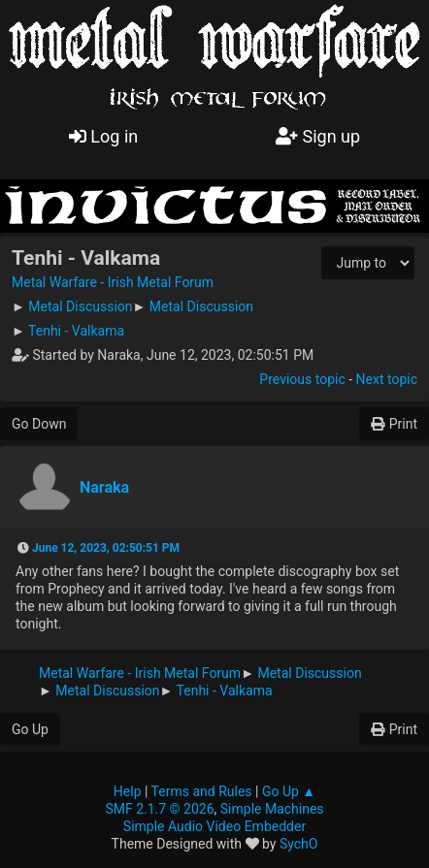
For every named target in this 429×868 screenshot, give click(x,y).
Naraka (104, 487)
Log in (103, 136)
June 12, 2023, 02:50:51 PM (106, 548)
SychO (299, 844)
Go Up (30, 729)
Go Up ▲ (289, 791)
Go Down (39, 424)
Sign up (318, 136)
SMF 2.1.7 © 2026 (159, 809)
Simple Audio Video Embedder (214, 826)
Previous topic (302, 379)
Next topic (387, 379)
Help (128, 791)
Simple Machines (272, 809)
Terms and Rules (202, 791)
